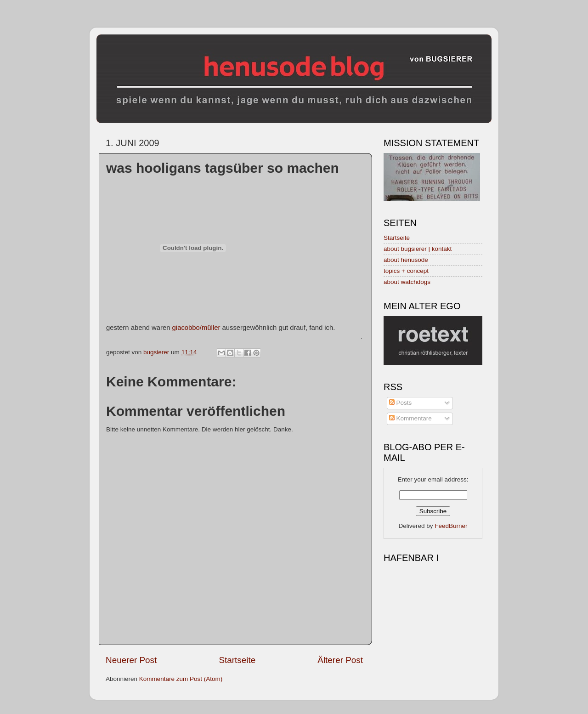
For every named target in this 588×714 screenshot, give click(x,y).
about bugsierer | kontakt (418, 249)
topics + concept (406, 271)
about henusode (406, 260)
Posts (401, 403)
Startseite (237, 660)
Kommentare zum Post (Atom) (181, 679)
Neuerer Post (131, 660)
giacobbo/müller (196, 328)
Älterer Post (340, 660)
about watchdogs (407, 282)
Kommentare (410, 418)
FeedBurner (451, 526)
